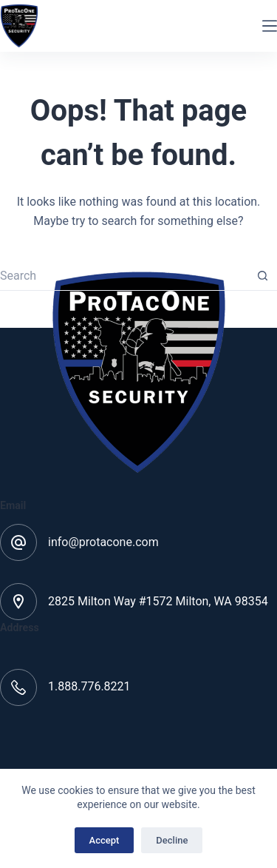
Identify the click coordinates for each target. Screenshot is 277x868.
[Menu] (270, 26)
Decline (172, 840)
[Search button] (262, 276)
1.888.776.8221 (89, 686)
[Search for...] (124, 276)
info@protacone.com (103, 542)
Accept (105, 840)
